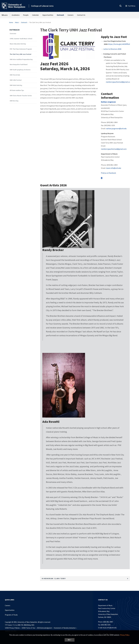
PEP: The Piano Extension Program (21, 49)
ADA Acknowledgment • (45, 628)
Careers (70, 15)
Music (5, 15)
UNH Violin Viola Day (16, 85)
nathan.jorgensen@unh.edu (116, 128)
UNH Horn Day (14, 101)
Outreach (60, 15)
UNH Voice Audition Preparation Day (21, 59)
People (26, 15)
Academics (16, 15)
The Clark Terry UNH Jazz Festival (20, 54)
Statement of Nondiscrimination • (66, 628)
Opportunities (48, 15)
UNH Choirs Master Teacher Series (21, 96)
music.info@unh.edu (113, 168)
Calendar (35, 15)
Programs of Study (11, 615)
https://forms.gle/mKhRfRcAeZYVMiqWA (123, 44)
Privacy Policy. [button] (125, 635)
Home (11, 22)
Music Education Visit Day (18, 44)
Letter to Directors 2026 (112, 49)
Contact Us (81, 15)
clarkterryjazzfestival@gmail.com (119, 82)
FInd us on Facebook (108, 173)
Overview (13, 34)
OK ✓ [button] (70, 640)
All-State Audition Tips (17, 90)
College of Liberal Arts (42, 6)
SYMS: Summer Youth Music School (21, 39)
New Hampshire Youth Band (19, 65)
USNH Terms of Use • (29, 628)
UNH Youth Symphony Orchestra (20, 70)
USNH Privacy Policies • (13, 628)
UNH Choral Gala (15, 75)
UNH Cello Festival (16, 80)
